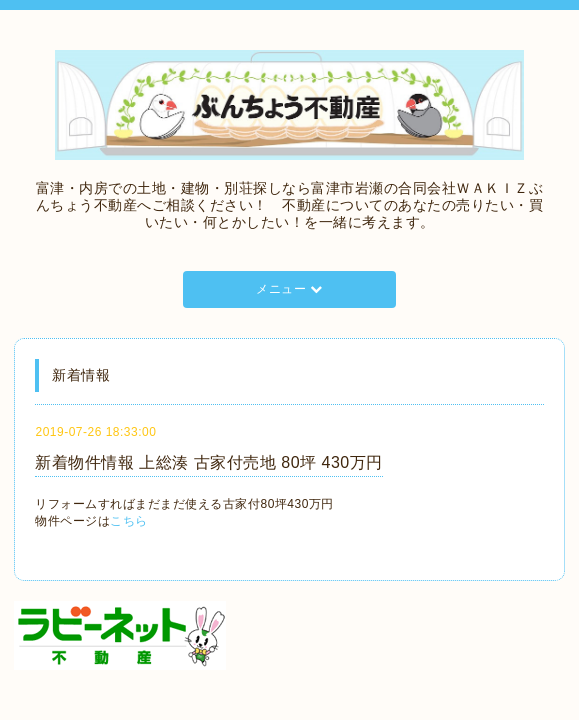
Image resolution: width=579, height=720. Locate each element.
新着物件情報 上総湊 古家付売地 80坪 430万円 (208, 462)
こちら (129, 521)
